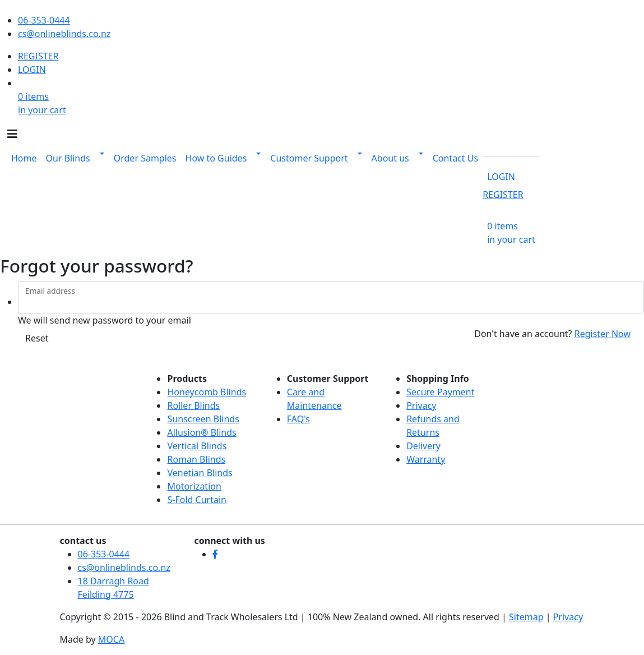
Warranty (426, 459)
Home (24, 158)
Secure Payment (440, 392)
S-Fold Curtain (196, 500)
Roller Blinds (193, 405)
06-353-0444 (44, 20)
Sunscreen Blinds (203, 419)
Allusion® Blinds (201, 432)
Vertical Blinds (197, 446)
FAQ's (298, 419)
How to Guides (216, 158)
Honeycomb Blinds (207, 392)
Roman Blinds (196, 459)
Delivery (423, 446)
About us (390, 158)
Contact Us (455, 158)
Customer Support (309, 158)
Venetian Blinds (200, 473)
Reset (37, 338)
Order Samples (145, 158)
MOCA (111, 639)
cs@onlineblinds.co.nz (64, 34)
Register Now (603, 334)
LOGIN (32, 70)
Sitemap (526, 617)
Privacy (421, 405)
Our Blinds (68, 158)
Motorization (194, 486)
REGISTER (38, 56)
